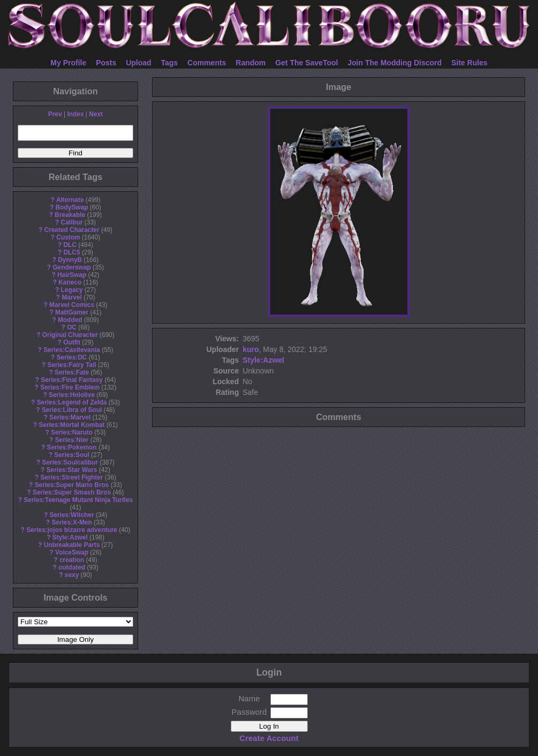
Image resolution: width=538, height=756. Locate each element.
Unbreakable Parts (72, 545)
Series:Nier (72, 440)
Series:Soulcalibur (70, 462)
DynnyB (70, 260)
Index (75, 114)
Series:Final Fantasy (72, 380)
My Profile (68, 63)
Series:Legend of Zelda (72, 402)
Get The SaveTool (306, 63)
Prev (55, 114)
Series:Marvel (70, 417)
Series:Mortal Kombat (72, 425)
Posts (106, 63)
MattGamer (72, 312)
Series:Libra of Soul (72, 410)
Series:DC (72, 357)
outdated (72, 567)
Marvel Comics (72, 305)
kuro (251, 349)
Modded (70, 320)
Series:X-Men (71, 522)
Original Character (70, 335)
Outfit (72, 342)
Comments (207, 63)
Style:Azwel (70, 537)
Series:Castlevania (72, 350)
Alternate (70, 200)
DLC (70, 245)
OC (72, 327)
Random (251, 63)
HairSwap (72, 275)
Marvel (72, 297)
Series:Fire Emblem (70, 387)
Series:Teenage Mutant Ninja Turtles (78, 500)
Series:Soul (71, 455)
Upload (138, 63)
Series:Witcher (71, 515)
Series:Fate (72, 372)
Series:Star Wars (72, 470)
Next (96, 114)
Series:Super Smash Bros (72, 492)
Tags (170, 63)
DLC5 (72, 252)
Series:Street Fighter (72, 477)
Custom (68, 237)
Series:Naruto (72, 432)
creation (72, 560)
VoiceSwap (72, 552)
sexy (72, 575)
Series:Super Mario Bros (72, 485)
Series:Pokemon (71, 447)
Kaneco (70, 282)
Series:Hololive (72, 395)
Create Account (269, 738)
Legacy (72, 290)
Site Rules (469, 63)
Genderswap (71, 267)
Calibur (72, 222)
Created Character (71, 230)
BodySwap (72, 207)
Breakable (70, 215)
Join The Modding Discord (395, 63)
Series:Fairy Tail (72, 365)
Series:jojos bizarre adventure (72, 530)
